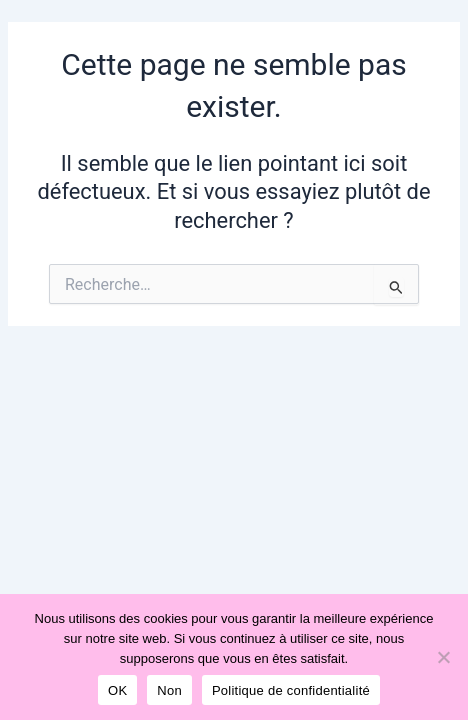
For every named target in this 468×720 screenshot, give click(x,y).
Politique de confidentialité (291, 690)
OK (117, 690)
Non (169, 690)
